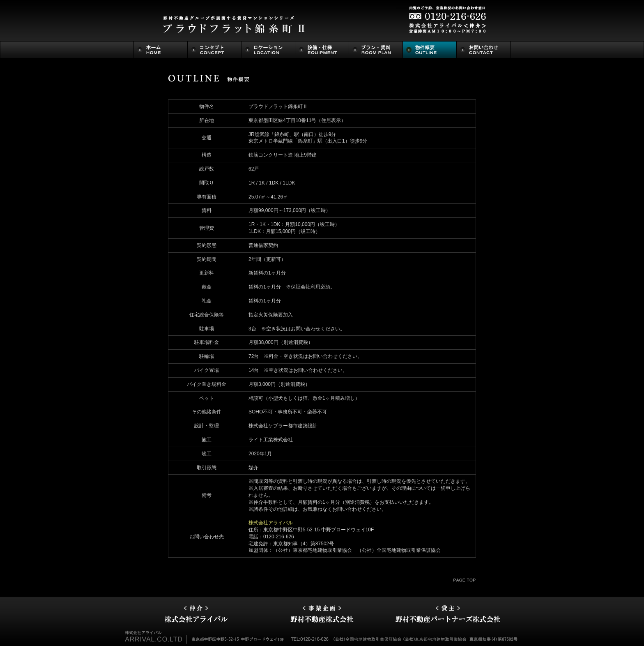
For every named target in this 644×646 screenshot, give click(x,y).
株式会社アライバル (271, 523)
